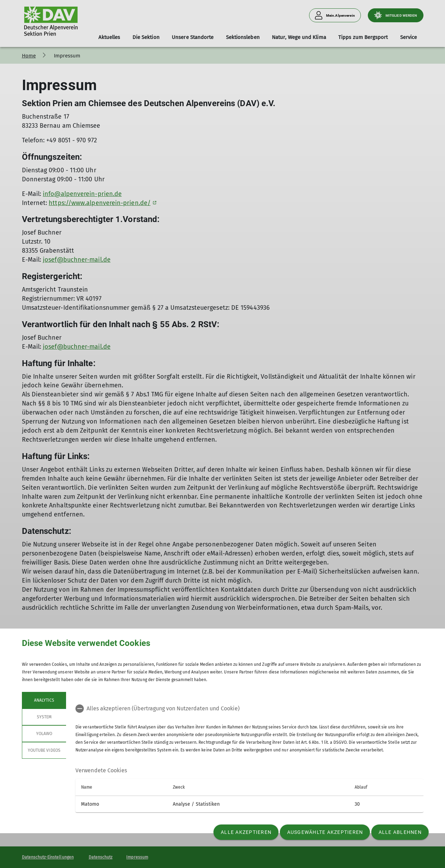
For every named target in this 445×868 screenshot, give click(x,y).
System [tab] (44, 717)
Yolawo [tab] (44, 734)
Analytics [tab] (44, 700)
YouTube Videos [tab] (44, 750)
